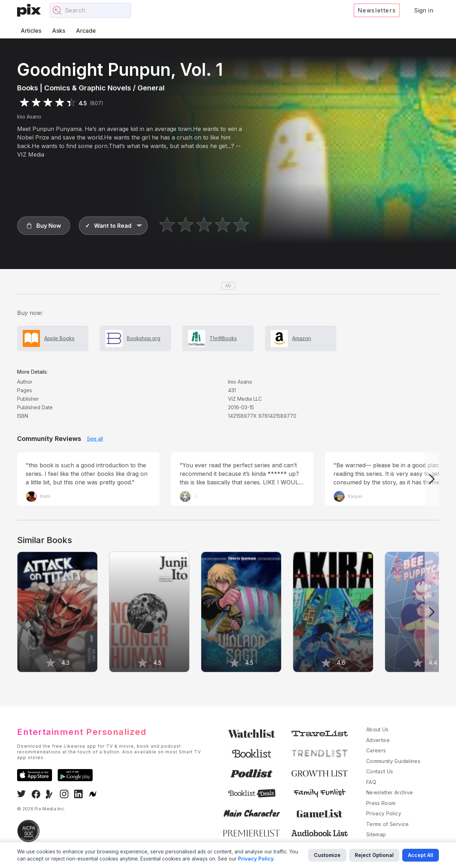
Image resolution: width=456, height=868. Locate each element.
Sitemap (376, 834)
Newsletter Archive (390, 792)
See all (95, 439)
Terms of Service (388, 824)
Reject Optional (374, 855)
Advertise (378, 740)
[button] (44, 226)
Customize (327, 855)
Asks (59, 31)
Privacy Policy (384, 813)
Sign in (424, 10)
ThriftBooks (223, 338)
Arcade (86, 31)
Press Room (381, 803)
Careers (376, 750)
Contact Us (380, 771)
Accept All (421, 855)
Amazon (302, 338)
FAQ (371, 782)
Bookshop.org (144, 338)
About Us (377, 729)
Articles (31, 31)
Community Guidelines (393, 761)
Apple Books (59, 338)
